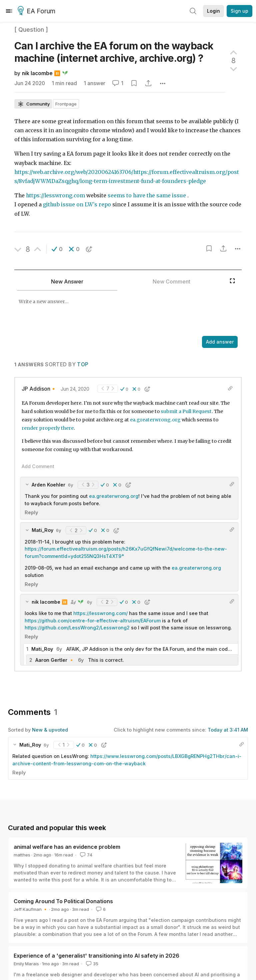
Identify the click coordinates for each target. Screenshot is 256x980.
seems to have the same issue (147, 195)
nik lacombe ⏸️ (41, 73)
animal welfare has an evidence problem (67, 847)
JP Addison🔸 (39, 389)
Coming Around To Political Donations (63, 901)
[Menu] (9, 11)
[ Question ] (31, 30)
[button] (57, 249)
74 (85, 855)
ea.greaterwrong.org (155, 420)
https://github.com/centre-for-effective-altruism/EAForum (93, 621)
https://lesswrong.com (55, 195)
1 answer (94, 83)
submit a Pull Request (186, 411)
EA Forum (37, 11)
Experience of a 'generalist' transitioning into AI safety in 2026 (96, 956)
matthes (22, 855)
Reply (31, 512)
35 (91, 964)
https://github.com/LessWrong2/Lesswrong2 (77, 628)
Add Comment (38, 466)
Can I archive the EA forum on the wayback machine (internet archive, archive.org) (114, 52)
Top (83, 364)
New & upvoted (50, 730)
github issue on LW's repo (77, 205)
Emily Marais (26, 964)
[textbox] (120, 314)
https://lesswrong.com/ (100, 613)
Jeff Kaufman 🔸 (31, 909)
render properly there (48, 428)
